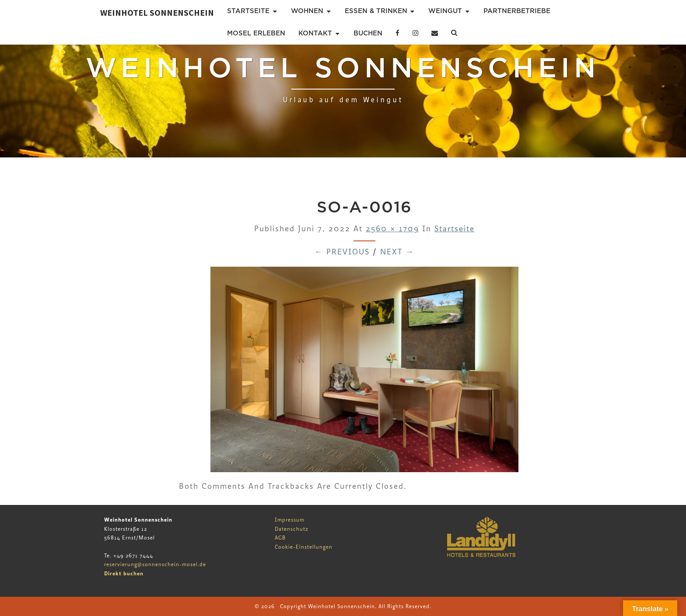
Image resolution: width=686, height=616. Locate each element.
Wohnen (307, 11)
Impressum (290, 520)
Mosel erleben (256, 33)
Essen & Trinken (376, 11)
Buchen (368, 33)
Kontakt (315, 33)
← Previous (342, 252)
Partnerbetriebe (517, 11)
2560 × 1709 (392, 229)
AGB (280, 538)
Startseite (248, 11)
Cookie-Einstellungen (304, 547)
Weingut (445, 11)
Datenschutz (292, 529)
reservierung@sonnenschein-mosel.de (155, 564)
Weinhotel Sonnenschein (157, 12)
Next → (397, 252)
